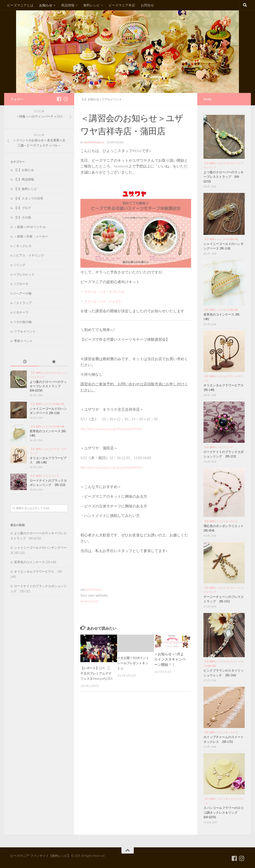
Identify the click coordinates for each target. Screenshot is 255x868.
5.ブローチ (21, 284)
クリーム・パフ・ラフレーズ (108, 291)
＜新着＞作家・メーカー (31, 236)
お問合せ (147, 5)
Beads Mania (95, 589)
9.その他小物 (23, 322)
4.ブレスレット (24, 274)
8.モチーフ (21, 312)
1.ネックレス (23, 246)
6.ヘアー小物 (23, 293)
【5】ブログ (22, 208)
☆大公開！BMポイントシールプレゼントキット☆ (133, 663)
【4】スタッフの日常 (29, 198)
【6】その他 (22, 217)
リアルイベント (116, 99)
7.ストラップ (23, 303)
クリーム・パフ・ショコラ (106, 301)
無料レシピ (92, 5)
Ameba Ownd (91, 601)
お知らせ (46, 5)
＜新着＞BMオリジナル (30, 227)
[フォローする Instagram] (66, 99)
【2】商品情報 (24, 179)
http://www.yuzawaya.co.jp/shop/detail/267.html (118, 428)
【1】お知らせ (91, 99)
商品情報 (68, 5)
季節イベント (23, 341)
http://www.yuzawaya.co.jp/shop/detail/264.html (118, 467)
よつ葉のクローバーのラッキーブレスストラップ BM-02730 (48, 386)
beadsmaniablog (95, 142)
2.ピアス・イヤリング (29, 255)
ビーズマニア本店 (122, 5)
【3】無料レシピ (26, 189)
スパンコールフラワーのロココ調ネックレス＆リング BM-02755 (224, 812)
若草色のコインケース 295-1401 (35, 562)
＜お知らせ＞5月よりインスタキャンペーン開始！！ (170, 659)
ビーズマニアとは (20, 5)
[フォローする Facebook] (59, 99)
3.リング (20, 265)
